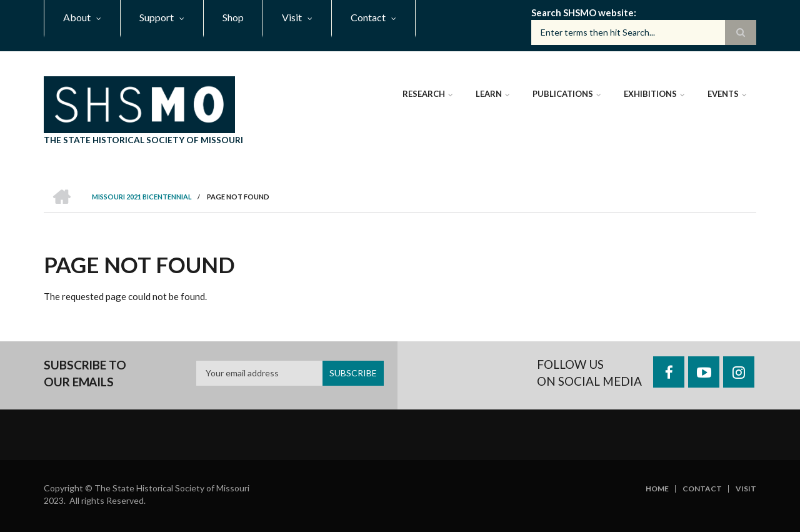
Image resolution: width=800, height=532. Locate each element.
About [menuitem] (77, 17)
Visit (746, 489)
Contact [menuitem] (368, 17)
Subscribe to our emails (85, 374)
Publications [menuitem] (563, 94)
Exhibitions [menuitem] (650, 94)
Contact (702, 489)
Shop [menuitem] (233, 17)
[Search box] (644, 33)
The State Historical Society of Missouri (143, 140)
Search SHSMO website (582, 13)
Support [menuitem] (157, 17)
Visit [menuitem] (292, 17)
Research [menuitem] (424, 94)
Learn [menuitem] (489, 94)
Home (657, 489)
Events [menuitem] (723, 94)
